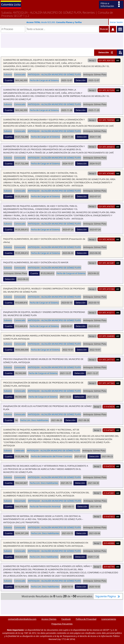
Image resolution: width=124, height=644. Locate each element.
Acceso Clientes (49, 619)
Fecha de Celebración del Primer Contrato (52, 456)
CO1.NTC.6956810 (106, 147)
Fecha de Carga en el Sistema (44, 80)
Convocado (20, 74)
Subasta (8, 74)
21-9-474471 (109, 430)
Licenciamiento (109, 619)
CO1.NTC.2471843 (106, 383)
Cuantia (9, 80)
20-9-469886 (109, 543)
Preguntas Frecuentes (62, 624)
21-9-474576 (109, 407)
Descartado (20, 501)
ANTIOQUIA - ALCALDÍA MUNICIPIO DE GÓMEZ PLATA (54, 74)
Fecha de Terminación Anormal (45, 506)
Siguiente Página (108, 596)
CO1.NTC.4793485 (106, 173)
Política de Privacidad (86, 619)
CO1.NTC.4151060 (106, 289)
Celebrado (19, 451)
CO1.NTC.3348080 (106, 336)
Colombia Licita (11, 4)
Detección (104, 52)
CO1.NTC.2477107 (106, 360)
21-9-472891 (109, 493)
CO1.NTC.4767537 (106, 206)
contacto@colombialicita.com (22, 619)
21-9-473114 (109, 466)
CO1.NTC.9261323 (106, 60)
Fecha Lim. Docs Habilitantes (34, 420)
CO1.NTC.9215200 (106, 90)
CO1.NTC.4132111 (106, 313)
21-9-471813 (109, 517)
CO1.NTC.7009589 (106, 120)
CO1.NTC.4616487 (106, 263)
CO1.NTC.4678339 (106, 239)
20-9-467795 (109, 567)
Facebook (66, 619)
